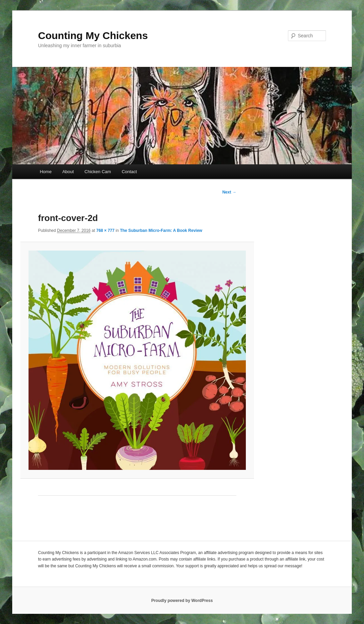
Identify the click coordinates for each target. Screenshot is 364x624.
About (68, 172)
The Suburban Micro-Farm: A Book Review (161, 231)
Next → (229, 192)
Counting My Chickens (93, 35)
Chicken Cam (98, 172)
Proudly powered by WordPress (182, 601)
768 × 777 (105, 231)
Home (46, 172)
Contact (129, 172)
